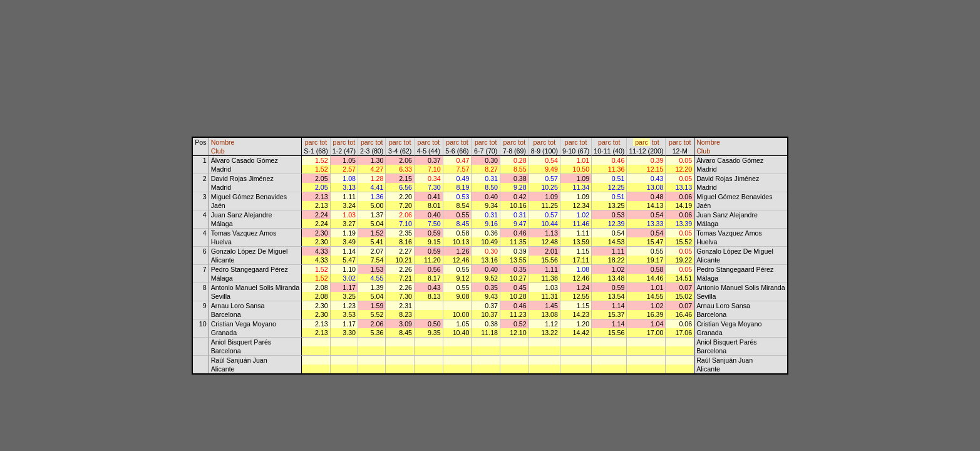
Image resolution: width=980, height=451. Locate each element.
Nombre (223, 142)
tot (323, 142)
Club (218, 151)
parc (312, 142)
